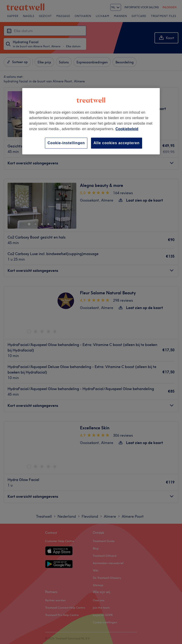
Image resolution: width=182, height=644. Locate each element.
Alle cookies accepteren (117, 143)
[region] (91, 121)
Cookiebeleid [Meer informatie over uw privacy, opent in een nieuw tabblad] (127, 129)
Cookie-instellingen (66, 143)
